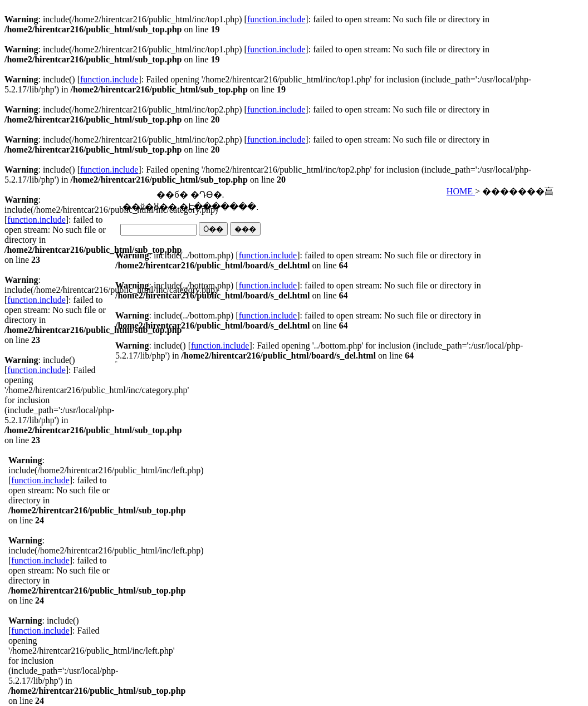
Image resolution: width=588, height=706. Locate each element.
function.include (276, 19)
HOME (461, 191)
